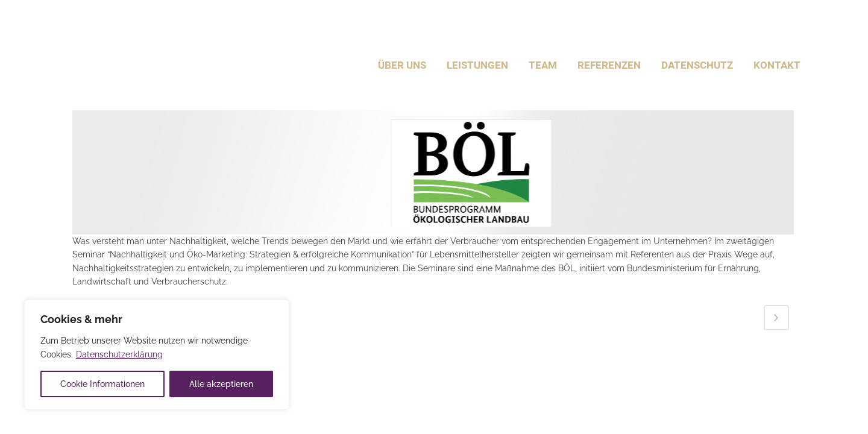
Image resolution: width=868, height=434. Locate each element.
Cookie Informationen (102, 384)
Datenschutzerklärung (119, 354)
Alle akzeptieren (221, 384)
